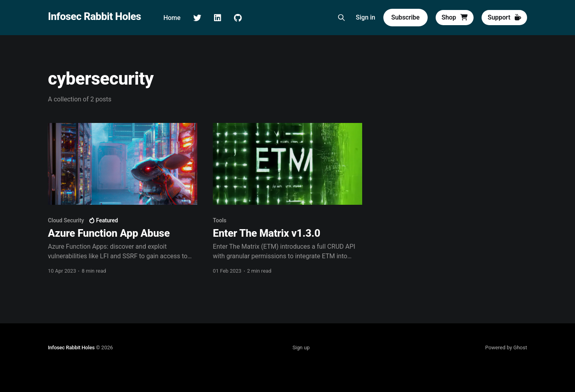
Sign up (301, 347)
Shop (455, 17)
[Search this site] (341, 18)
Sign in (366, 17)
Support (504, 17)
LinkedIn (218, 18)
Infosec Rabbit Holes (94, 17)
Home (172, 18)
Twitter (197, 18)
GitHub (238, 18)
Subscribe (405, 17)
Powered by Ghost (506, 347)
